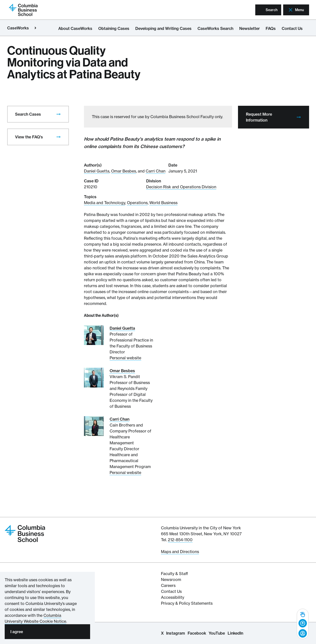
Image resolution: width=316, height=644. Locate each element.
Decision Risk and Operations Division (181, 187)
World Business (163, 203)
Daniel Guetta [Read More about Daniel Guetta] (122, 328)
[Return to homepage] (23, 9)
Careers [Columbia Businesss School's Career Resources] (168, 585)
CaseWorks (18, 28)
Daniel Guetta (97, 171)
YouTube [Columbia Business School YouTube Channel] (217, 633)
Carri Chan (156, 171)
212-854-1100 (180, 540)
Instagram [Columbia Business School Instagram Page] (176, 633)
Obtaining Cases (114, 28)
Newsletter (249, 28)
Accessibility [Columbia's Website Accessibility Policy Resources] (173, 597)
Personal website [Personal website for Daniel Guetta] (125, 358)
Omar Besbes (124, 171)
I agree (17, 632)
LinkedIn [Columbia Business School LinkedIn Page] (235, 633)
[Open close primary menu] (35, 28)
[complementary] (303, 624)
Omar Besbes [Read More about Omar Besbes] (122, 371)
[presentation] (59, 114)
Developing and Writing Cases (163, 28)
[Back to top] (303, 623)
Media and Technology (105, 203)
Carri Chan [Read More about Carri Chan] (119, 419)
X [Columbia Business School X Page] (162, 633)
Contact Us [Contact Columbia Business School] (171, 591)
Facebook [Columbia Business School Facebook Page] (197, 633)
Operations (137, 203)
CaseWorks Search (215, 28)
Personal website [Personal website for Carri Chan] (125, 472)
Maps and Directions (180, 552)
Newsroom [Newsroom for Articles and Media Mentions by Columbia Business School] (171, 580)
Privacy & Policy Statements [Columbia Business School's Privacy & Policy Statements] (187, 603)
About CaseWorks (75, 28)
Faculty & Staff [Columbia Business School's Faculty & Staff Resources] (174, 574)
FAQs (271, 28)
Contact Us (292, 28)
